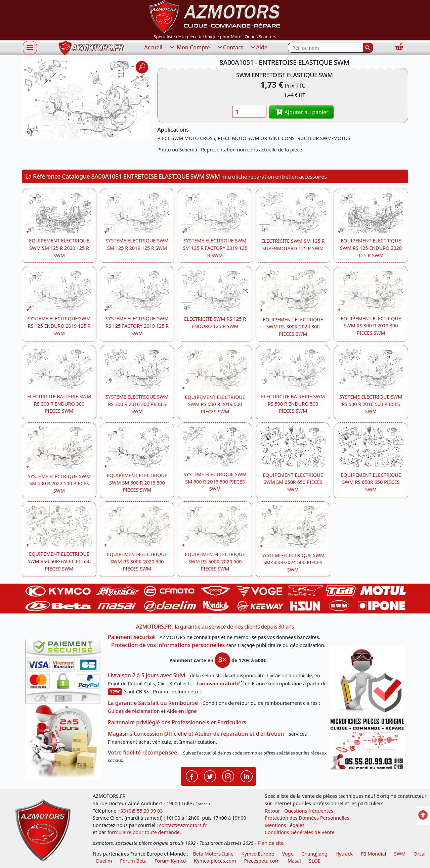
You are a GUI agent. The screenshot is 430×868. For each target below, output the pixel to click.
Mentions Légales (285, 825)
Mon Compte (189, 48)
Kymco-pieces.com (215, 861)
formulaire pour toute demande (144, 832)
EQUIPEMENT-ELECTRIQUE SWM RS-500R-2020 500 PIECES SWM (215, 561)
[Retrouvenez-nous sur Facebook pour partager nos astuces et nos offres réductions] (192, 776)
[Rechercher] (368, 48)
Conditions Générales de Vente (300, 832)
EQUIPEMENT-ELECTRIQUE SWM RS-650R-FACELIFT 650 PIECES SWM (59, 561)
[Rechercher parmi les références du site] (325, 48)
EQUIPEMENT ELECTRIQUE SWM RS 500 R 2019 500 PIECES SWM (215, 404)
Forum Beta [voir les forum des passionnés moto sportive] (133, 861)
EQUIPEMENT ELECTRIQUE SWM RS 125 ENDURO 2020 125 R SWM (371, 248)
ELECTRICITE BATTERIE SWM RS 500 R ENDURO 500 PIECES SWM (293, 404)
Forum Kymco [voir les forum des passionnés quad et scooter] (170, 861)
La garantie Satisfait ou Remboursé (153, 703)
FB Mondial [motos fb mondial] (374, 854)
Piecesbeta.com (262, 861)
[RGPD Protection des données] (367, 681)
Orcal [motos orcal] (420, 854)
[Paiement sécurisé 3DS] (63, 672)
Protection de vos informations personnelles (168, 645)
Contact (230, 48)
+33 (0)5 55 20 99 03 (140, 811)
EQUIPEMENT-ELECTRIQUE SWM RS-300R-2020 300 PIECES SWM (137, 561)
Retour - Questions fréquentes (299, 811)
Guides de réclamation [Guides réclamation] (134, 711)
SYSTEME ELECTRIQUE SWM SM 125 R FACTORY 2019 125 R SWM (215, 248)
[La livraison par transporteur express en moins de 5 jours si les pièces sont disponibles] (63, 741)
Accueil (153, 47)
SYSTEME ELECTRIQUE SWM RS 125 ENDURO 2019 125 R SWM (59, 326)
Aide (259, 48)
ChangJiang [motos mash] (314, 854)
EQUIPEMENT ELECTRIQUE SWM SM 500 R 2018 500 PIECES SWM (137, 483)
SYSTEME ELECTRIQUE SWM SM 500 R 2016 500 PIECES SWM (215, 482)
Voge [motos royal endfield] (288, 854)
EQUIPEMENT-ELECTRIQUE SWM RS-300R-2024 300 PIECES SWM (293, 327)
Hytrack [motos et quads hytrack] (344, 854)
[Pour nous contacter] (367, 744)
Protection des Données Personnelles (307, 818)
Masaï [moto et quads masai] (294, 861)
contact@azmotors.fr (183, 825)
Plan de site (271, 843)
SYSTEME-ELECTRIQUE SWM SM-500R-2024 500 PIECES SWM (293, 562)
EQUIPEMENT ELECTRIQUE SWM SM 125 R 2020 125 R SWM (59, 248)
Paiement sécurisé (131, 637)
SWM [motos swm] (400, 854)
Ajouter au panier (301, 112)
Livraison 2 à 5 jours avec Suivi (146, 675)
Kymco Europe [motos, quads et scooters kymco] (258, 854)
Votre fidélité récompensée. (143, 752)
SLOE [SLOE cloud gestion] (314, 861)
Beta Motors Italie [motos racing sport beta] (213, 854)
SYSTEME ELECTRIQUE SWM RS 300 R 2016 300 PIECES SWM (137, 404)
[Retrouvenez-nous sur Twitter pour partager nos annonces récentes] (210, 776)
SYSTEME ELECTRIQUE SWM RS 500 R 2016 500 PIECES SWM (371, 404)
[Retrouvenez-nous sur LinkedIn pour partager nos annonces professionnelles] (247, 776)
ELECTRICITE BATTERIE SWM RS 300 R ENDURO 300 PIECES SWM (59, 404)
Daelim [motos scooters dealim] (104, 861)
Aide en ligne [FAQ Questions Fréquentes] (182, 711)
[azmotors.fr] (91, 48)
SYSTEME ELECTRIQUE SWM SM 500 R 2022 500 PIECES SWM (59, 484)
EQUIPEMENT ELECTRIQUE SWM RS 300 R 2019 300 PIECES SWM (371, 326)
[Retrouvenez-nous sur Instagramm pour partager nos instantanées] (228, 776)
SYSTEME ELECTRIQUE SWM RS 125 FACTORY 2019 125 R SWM (137, 326)
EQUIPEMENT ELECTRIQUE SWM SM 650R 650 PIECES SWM (293, 482)
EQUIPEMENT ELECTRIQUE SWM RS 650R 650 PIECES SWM (371, 482)
